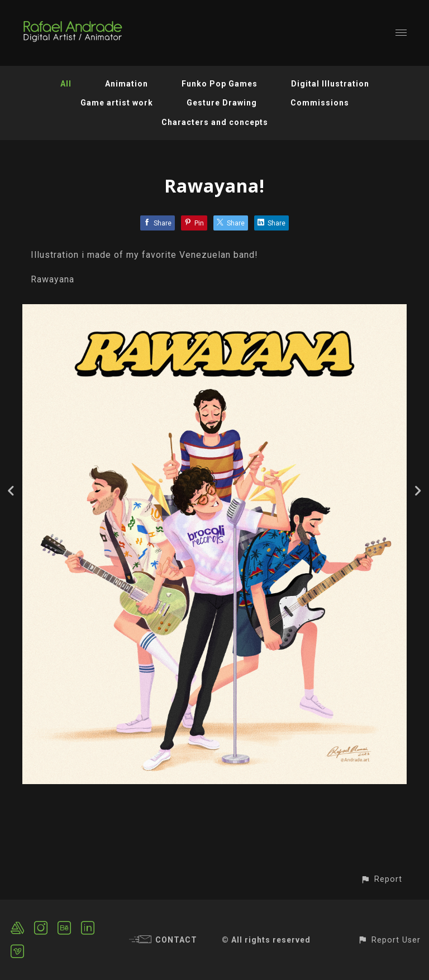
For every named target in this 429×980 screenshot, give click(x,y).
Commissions (320, 103)
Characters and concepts (215, 122)
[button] (381, 879)
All (66, 84)
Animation (127, 84)
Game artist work (117, 103)
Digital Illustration (330, 84)
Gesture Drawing (222, 103)
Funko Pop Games (220, 84)
